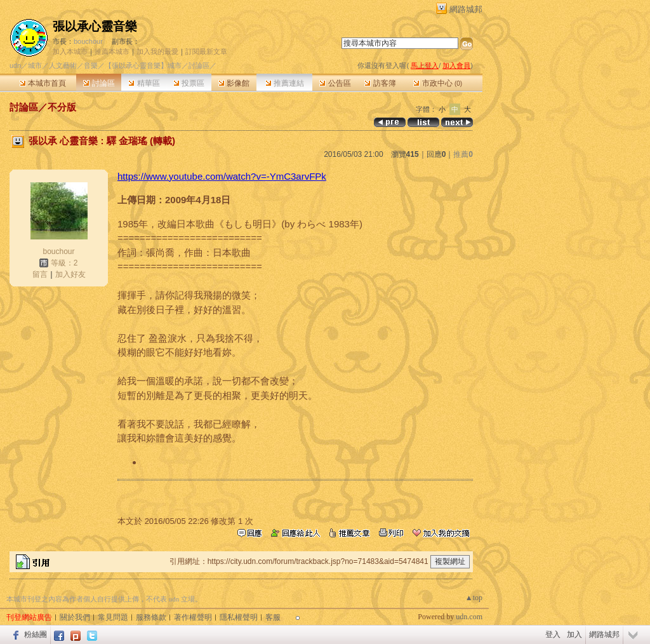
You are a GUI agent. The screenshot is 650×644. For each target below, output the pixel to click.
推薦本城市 (112, 51)
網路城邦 (466, 9)
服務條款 (151, 617)
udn (15, 65)
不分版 (62, 107)
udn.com (469, 617)
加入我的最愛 (157, 51)
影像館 (234, 83)
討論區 (99, 83)
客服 (273, 617)
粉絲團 (36, 634)
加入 (574, 634)
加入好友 (70, 274)
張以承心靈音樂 (95, 26)
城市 (35, 65)
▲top (474, 598)
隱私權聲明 (239, 617)
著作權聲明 (193, 617)
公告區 (335, 83)
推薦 (463, 154)
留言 (40, 274)
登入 (553, 634)
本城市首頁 (43, 83)
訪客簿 (380, 83)
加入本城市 (70, 51)
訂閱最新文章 (206, 51)
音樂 (91, 65)
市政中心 (438, 83)
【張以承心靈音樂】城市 (143, 65)
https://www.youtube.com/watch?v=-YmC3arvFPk (222, 176)
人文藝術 (63, 65)
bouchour (88, 41)
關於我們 (75, 617)
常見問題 (113, 617)
